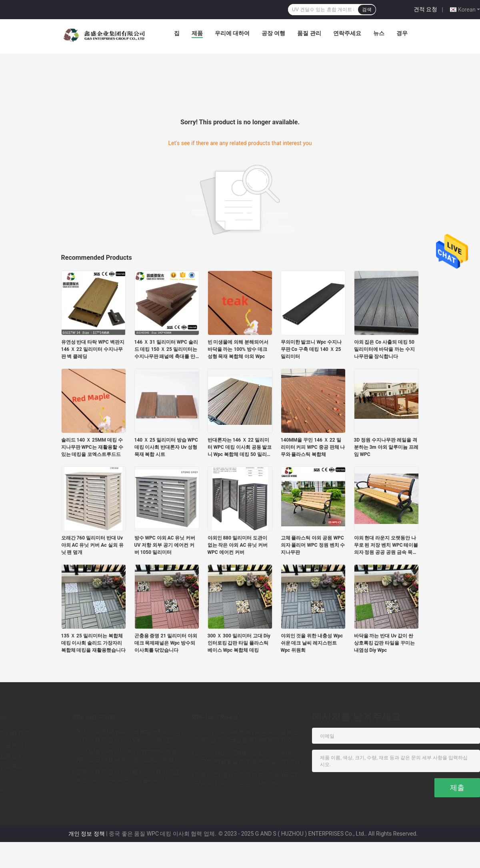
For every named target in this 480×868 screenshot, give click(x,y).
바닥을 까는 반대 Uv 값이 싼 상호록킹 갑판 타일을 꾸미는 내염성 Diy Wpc (385, 643)
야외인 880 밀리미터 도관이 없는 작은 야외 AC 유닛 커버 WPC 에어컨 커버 (238, 545)
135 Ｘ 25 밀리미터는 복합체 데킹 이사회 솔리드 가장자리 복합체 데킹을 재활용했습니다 (94, 643)
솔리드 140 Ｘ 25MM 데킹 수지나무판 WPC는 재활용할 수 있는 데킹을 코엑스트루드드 (92, 447)
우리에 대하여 (232, 33)
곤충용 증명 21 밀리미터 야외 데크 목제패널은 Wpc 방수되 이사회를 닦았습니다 (166, 643)
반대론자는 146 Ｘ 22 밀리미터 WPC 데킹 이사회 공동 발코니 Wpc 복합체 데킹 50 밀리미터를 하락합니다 (240, 448)
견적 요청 (425, 9)
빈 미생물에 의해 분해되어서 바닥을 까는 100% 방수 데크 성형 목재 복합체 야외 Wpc (238, 349)
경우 (402, 33)
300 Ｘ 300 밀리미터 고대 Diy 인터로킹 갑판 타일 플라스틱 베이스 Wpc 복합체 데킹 (239, 643)
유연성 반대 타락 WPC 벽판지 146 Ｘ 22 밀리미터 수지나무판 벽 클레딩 (93, 349)
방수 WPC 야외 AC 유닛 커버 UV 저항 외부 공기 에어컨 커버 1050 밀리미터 (165, 545)
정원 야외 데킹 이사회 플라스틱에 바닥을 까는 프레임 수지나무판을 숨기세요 (128, 776)
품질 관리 (309, 33)
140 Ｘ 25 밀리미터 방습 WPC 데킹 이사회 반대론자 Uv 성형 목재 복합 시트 (166, 447)
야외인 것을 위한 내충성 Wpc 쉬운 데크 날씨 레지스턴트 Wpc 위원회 (312, 643)
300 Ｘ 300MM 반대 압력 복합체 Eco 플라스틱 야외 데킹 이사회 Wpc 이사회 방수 (128, 736)
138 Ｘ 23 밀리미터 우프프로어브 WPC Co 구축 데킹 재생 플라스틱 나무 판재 (249, 779)
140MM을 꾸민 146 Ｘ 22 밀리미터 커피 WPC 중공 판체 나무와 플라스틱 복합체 (313, 447)
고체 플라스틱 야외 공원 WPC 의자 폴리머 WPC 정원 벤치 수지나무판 (313, 545)
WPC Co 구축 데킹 (215, 717)
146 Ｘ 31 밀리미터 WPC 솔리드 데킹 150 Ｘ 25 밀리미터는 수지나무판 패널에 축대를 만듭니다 (166, 350)
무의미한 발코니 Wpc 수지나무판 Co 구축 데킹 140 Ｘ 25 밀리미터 (311, 349)
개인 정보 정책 (87, 834)
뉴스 (379, 33)
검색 (367, 10)
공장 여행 (273, 33)
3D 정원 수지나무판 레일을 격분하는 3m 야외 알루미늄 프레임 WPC (386, 447)
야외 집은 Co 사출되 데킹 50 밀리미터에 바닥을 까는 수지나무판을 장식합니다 (385, 349)
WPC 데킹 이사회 (94, 717)
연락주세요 (347, 33)
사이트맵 (11, 789)
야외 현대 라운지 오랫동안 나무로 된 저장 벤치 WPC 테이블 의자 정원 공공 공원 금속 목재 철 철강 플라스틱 (386, 545)
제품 (197, 33)
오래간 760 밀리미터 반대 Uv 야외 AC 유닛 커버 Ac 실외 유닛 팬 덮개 (92, 545)
